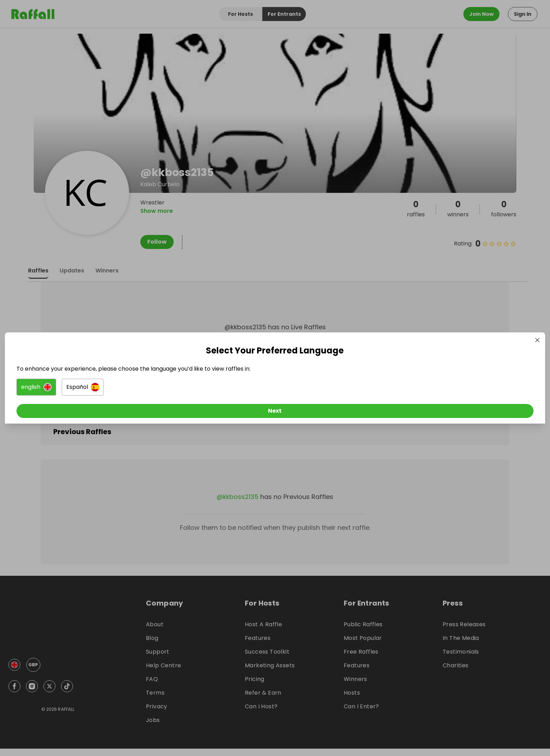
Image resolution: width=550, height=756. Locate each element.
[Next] (275, 412)
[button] (197, 389)
